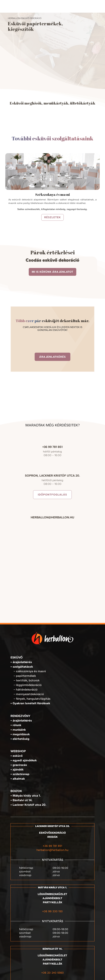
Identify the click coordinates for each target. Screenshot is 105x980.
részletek (52, 217)
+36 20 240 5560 (52, 973)
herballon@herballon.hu (52, 850)
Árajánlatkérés (52, 357)
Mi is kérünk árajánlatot (52, 272)
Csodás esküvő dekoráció (52, 260)
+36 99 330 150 (52, 911)
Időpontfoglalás (52, 495)
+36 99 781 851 (52, 846)
